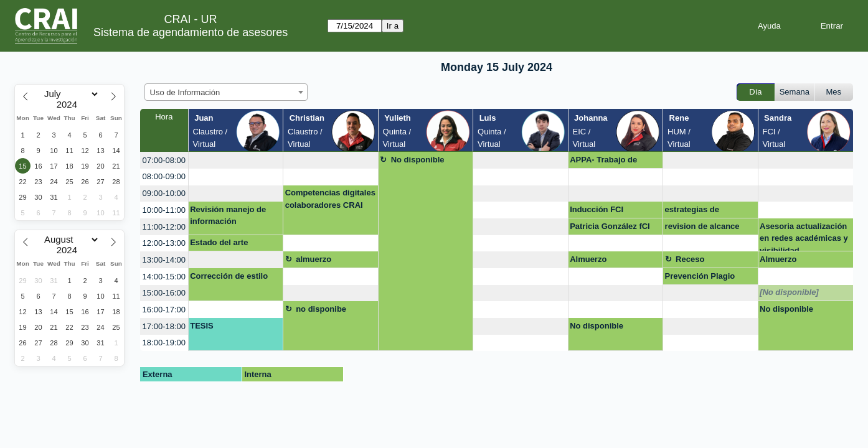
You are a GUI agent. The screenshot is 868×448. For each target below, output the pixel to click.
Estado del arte (219, 242)
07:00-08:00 (164, 160)
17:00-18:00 (164, 326)
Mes (834, 92)
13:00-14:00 (164, 260)
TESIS (202, 326)
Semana (795, 92)
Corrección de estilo (229, 276)
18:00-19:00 (164, 343)
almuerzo (314, 259)
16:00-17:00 (164, 310)
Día (755, 92)
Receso (690, 259)
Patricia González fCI (610, 226)
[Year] (70, 105)
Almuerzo (588, 259)
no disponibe (321, 309)
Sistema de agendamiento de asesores (191, 32)
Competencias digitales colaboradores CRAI (330, 199)
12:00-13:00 (164, 243)
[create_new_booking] (236, 160)
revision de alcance (702, 226)
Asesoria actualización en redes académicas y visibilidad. (804, 237)
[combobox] (226, 92)
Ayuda (769, 26)
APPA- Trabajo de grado (603, 162)
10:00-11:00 (164, 210)
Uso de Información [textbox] (185, 92)
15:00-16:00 (164, 293)
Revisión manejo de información (228, 216)
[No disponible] (789, 292)
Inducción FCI (597, 209)
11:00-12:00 (164, 227)
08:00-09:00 (164, 176)
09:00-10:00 (164, 193)
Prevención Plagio (700, 276)
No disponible (418, 160)
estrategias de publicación (692, 212)
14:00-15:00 (164, 277)
